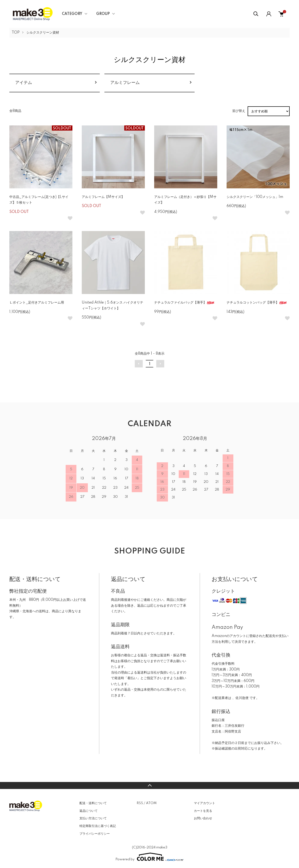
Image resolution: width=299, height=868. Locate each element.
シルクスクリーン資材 (43, 33)
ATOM (151, 803)
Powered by (149, 857)
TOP (16, 33)
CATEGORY (72, 14)
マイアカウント (205, 803)
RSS (140, 803)
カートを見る (203, 811)
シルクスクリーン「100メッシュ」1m (255, 197)
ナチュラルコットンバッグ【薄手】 (257, 303)
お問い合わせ (203, 818)
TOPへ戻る (149, 785)
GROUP (103, 14)
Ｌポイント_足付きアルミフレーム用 (37, 303)
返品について (89, 811)
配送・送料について (93, 803)
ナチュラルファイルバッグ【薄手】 (184, 303)
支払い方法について (93, 818)
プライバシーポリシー (95, 834)
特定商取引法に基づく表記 (98, 826)
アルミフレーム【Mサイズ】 (103, 197)
